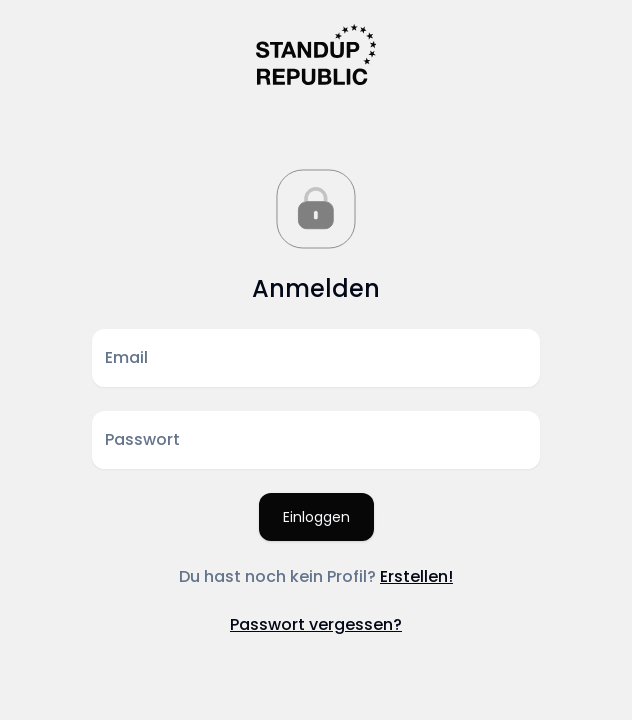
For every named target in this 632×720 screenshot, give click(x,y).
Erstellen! (416, 576)
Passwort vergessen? (316, 624)
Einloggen (316, 517)
